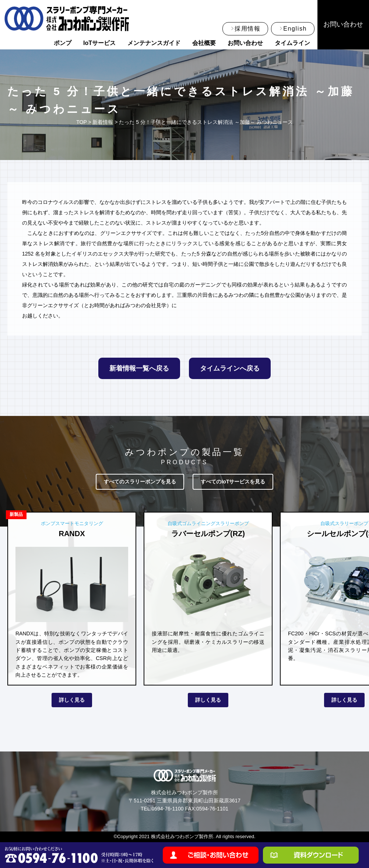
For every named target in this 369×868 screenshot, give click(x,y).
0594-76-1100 (167, 809)
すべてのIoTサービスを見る (233, 482)
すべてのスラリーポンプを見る (140, 482)
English (295, 29)
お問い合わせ (245, 43)
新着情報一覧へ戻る (139, 368)
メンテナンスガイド (154, 43)
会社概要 (204, 43)
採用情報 (247, 29)
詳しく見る (72, 700)
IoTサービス (99, 43)
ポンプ (63, 43)
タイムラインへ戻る (230, 368)
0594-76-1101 (212, 809)
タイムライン (292, 43)
